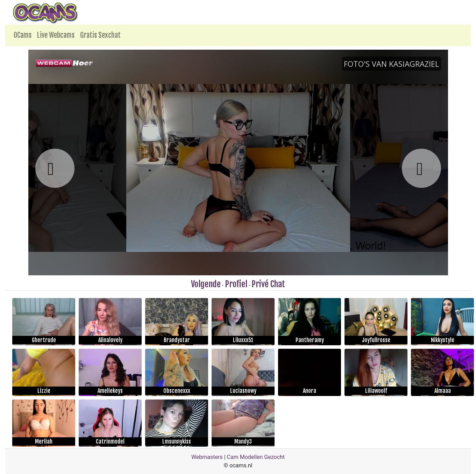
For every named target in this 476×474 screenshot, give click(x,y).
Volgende (206, 284)
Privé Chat (268, 284)
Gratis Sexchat (100, 35)
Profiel (236, 284)
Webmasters (207, 457)
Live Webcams (56, 35)
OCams (23, 35)
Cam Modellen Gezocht (256, 457)
